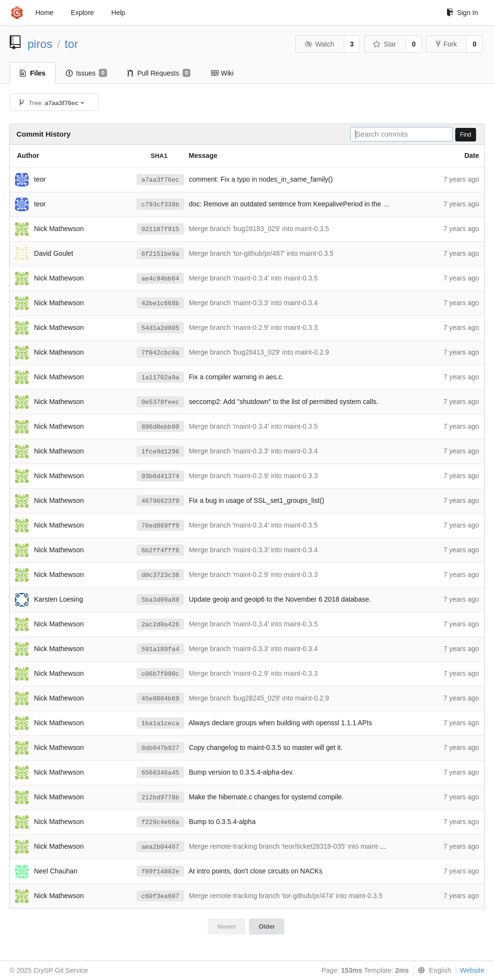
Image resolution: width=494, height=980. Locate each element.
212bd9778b (160, 798)
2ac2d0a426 (160, 625)
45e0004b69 (160, 699)
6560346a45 (160, 773)
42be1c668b (160, 303)
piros (40, 44)
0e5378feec (160, 402)
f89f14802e (160, 872)
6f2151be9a (160, 254)
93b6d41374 (160, 476)
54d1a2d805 (160, 328)
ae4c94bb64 (160, 279)
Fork (446, 44)
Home (44, 13)
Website (472, 970)
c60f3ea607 (160, 896)
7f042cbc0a (160, 353)
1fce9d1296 (160, 452)
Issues (86, 73)
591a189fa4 (160, 649)
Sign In (462, 13)
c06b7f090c (160, 674)
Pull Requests (159, 73)
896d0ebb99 (160, 427)
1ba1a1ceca (160, 723)
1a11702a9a (160, 378)
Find (466, 135)
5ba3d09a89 (160, 600)
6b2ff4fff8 (160, 551)
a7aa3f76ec (160, 180)
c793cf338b (160, 205)
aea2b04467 (160, 847)
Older (267, 926)
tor (72, 44)
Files (33, 73)
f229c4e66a (160, 822)
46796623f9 (160, 501)
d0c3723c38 (160, 575)
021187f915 (160, 229)
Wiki (222, 73)
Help (118, 13)
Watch (319, 44)
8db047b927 (160, 748)
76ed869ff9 (160, 526)
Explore (82, 13)
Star (385, 44)
